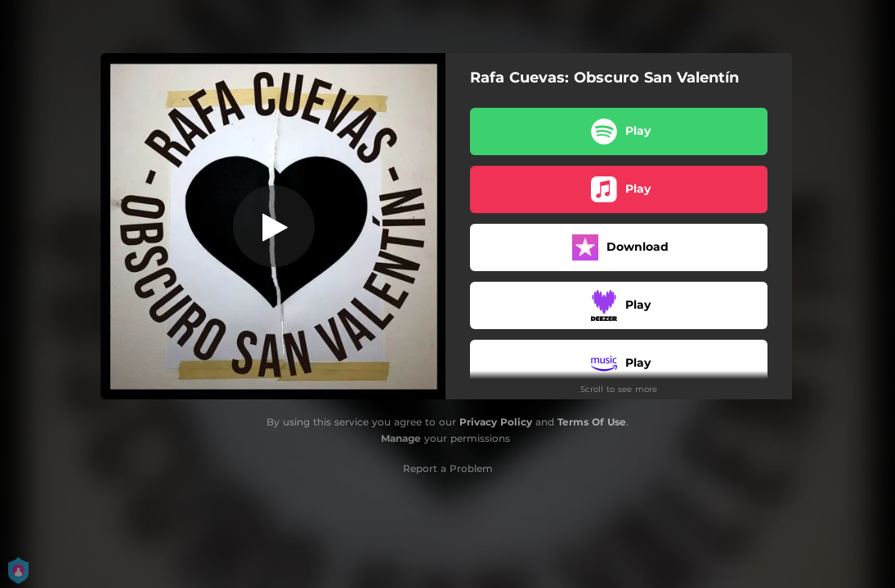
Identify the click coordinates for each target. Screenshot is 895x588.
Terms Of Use (592, 422)
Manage (401, 438)
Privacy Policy (496, 422)
